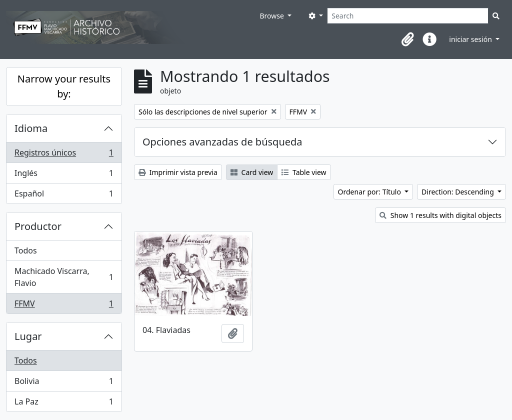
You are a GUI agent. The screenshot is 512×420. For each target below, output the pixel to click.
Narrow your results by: (64, 86)
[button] (407, 39)
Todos (26, 250)
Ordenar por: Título (370, 192)
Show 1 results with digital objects (440, 215)
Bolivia (64, 383)
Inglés (64, 175)
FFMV (64, 305)
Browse (272, 16)
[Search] (408, 16)
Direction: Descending (458, 192)
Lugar (28, 336)
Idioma (31, 128)
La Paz (64, 403)
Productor (38, 226)
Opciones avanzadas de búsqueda (222, 142)
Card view (252, 172)
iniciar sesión (471, 39)
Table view (304, 172)
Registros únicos (64, 155)
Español (64, 195)
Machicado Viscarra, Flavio (64, 277)
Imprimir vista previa (178, 172)
